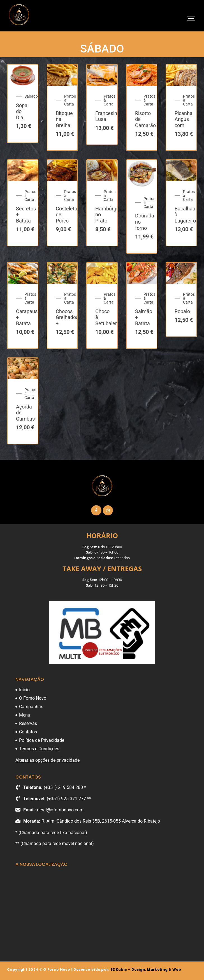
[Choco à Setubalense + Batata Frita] (102, 273)
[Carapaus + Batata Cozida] (23, 273)
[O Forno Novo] (19, 15)
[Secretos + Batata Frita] (23, 170)
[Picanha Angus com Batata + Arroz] (181, 75)
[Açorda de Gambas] (23, 369)
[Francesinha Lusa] (102, 75)
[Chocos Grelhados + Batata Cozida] (62, 273)
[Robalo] (181, 273)
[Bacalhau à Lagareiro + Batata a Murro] (181, 170)
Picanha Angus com (184, 119)
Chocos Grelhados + (67, 317)
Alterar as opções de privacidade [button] (47, 760)
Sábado (31, 96)
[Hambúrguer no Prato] (102, 170)
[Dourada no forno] (142, 174)
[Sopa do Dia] (23, 75)
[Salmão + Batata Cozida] (142, 273)
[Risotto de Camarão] (142, 75)
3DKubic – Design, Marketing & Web (146, 969)
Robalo (182, 311)
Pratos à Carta (70, 100)
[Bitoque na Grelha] (62, 75)
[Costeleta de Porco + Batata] (62, 170)
